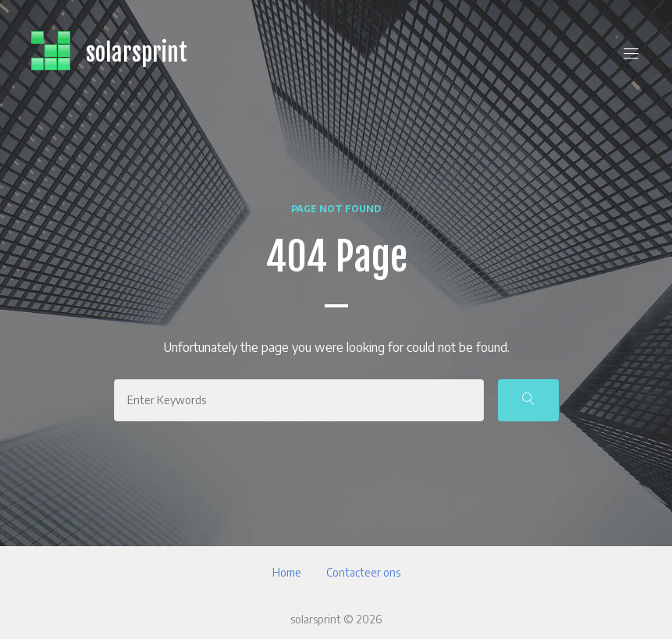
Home (287, 572)
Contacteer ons (363, 572)
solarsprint (137, 53)
